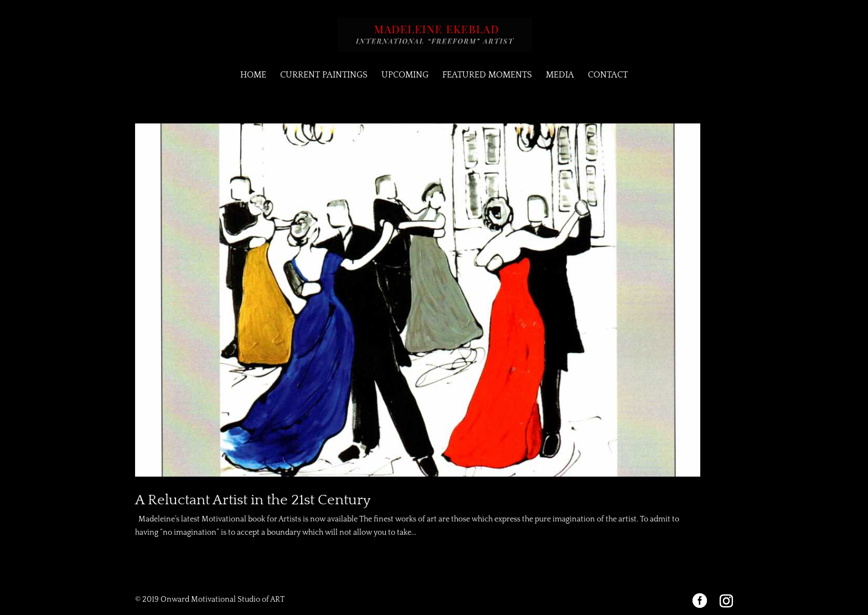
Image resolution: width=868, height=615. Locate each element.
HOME (253, 75)
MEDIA (560, 75)
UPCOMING (405, 75)
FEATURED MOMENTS (487, 75)
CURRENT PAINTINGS (324, 75)
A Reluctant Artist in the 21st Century (253, 500)
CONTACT (608, 75)
